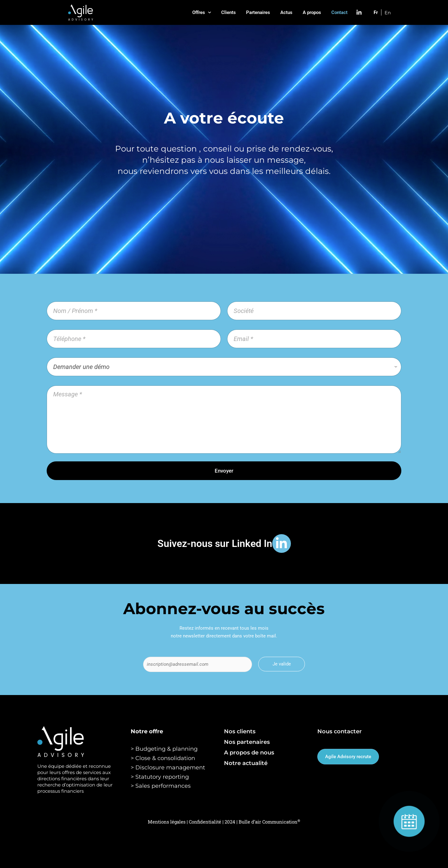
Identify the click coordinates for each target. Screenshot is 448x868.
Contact (339, 12)
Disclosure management (170, 768)
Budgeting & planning (166, 749)
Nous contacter (340, 731)
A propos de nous (249, 753)
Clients (229, 12)
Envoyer (224, 471)
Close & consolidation (165, 758)
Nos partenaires (247, 742)
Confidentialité (206, 822)
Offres (202, 13)
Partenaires (258, 12)
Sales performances (163, 786)
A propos (312, 12)
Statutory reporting (162, 777)
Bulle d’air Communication (269, 822)
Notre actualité (246, 763)
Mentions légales (167, 822)
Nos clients (240, 731)
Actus (286, 12)
